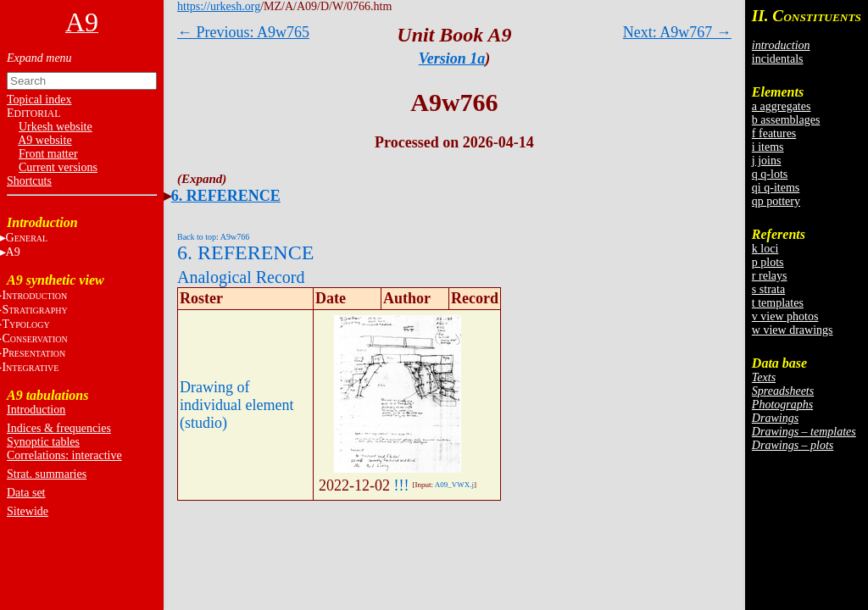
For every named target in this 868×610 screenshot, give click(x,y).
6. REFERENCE (226, 196)
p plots (768, 262)
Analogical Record (241, 277)
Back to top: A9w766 (213, 237)
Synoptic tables (43, 442)
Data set (26, 493)
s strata (768, 289)
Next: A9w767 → (677, 32)
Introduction (36, 410)
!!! (402, 485)
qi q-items (776, 188)
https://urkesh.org (219, 6)
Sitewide (28, 511)
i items (768, 147)
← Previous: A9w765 (243, 32)
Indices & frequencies (59, 428)
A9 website (45, 140)
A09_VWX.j (454, 485)
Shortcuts (29, 181)
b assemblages (786, 120)
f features (774, 133)
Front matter (48, 154)
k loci (765, 249)
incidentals (778, 59)
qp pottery (776, 201)
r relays (770, 276)
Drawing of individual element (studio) (236, 405)
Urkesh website (56, 127)
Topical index (39, 100)
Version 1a (452, 58)
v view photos (785, 316)
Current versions (58, 167)
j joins (767, 161)
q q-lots (770, 174)
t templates (778, 303)
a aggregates (782, 106)
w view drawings (793, 330)
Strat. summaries (47, 474)
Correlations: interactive (64, 455)
